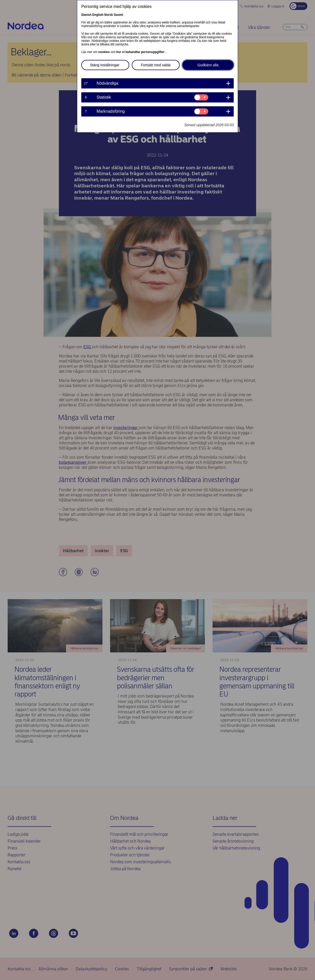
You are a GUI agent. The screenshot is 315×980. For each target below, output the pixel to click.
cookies (104, 52)
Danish (86, 15)
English (98, 15)
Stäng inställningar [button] (105, 65)
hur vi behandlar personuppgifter (141, 52)
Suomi (118, 15)
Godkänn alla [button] (208, 65)
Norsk (109, 15)
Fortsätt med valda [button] (156, 65)
